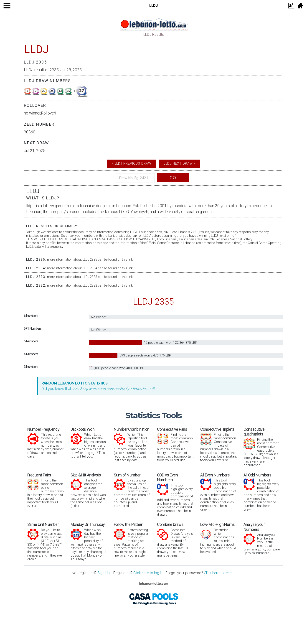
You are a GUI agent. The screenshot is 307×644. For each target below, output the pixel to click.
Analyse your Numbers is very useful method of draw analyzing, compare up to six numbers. (262, 538)
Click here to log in (148, 573)
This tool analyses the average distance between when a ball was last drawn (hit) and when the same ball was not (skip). (89, 490)
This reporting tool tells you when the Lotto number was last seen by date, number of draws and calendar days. (46, 443)
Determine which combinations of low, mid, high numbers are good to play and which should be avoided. (218, 538)
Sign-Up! (104, 573)
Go (173, 178)
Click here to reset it (220, 573)
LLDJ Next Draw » (180, 164)
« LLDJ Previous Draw (131, 164)
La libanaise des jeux (93, 206)
